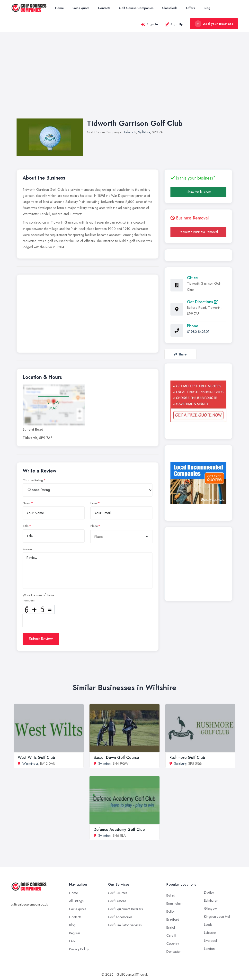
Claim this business (198, 192)
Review (27, 549)
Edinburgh (211, 900)
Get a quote (81, 8)
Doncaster (173, 952)
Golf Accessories (120, 917)
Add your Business (214, 24)
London (209, 949)
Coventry (173, 944)
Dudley (209, 892)
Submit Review (41, 639)
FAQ (72, 941)
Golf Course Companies (136, 8)
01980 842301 (198, 332)
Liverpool (210, 941)
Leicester (210, 933)
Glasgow (210, 908)
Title (26, 526)
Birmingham (175, 903)
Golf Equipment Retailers (125, 909)
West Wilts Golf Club (36, 758)
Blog (207, 8)
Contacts (104, 8)
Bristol (171, 927)
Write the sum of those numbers (38, 598)
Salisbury (180, 763)
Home (59, 8)
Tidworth (130, 132)
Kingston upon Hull (217, 916)
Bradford (173, 919)
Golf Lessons (117, 901)
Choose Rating (33, 480)
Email (94, 503)
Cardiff (171, 935)
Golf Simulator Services (125, 925)
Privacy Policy (79, 949)
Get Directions (202, 302)
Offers (191, 8)
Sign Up (174, 24)
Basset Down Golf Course (116, 758)
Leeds (208, 925)
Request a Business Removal (198, 232)
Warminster (30, 763)
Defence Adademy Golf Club (119, 830)
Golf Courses (117, 893)
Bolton (171, 911)
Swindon (104, 763)
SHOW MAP (53, 405)
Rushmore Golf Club (187, 758)
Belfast (171, 895)
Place (94, 526)
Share (180, 354)
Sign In (150, 24)
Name (27, 503)
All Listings (76, 901)
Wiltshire (144, 132)
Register (75, 933)
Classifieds (170, 8)
